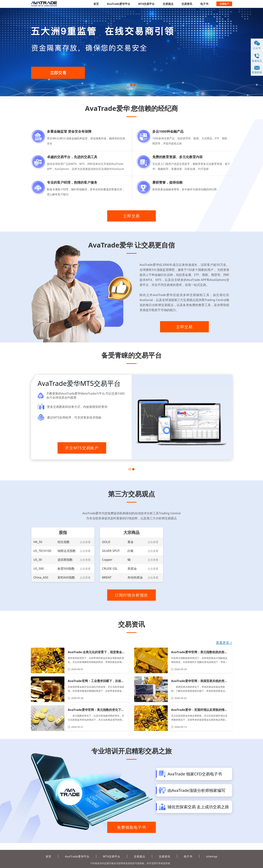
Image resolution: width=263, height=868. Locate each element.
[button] (128, 85)
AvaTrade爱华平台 (118, 4)
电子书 (204, 4)
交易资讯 (187, 4)
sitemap (212, 856)
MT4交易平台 (146, 4)
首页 (96, 4)
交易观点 (168, 4)
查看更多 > (224, 648)
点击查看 (85, 545)
